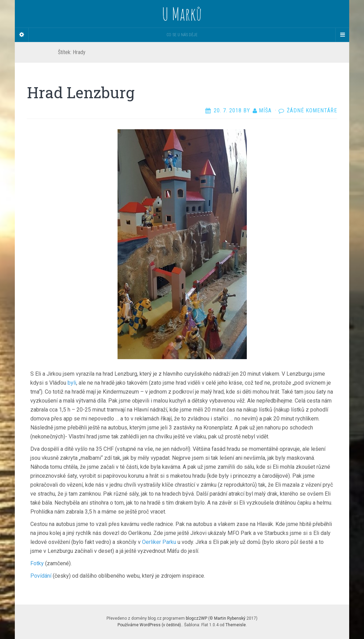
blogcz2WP (196, 618)
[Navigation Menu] (342, 35)
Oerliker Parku (159, 542)
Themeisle (236, 625)
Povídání (41, 576)
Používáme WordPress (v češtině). (150, 625)
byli (72, 383)
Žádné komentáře (312, 110)
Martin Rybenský (230, 618)
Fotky (37, 563)
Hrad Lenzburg (81, 92)
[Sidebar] (22, 35)
